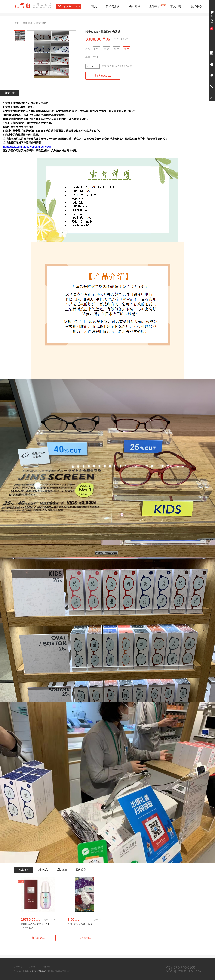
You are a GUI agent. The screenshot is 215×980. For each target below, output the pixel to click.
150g (95, 57)
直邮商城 (155, 6)
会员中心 (196, 6)
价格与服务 (113, 6)
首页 (94, 6)
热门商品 (43, 870)
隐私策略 (47, 967)
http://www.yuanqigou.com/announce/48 (27, 147)
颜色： (89, 49)
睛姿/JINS (41, 23)
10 (108, 66)
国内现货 (81, 870)
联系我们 (32, 967)
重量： (89, 57)
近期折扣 (62, 870)
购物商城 (135, 6)
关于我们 (18, 967)
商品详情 (9, 93)
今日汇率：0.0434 (71, 6)
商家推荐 (24, 870)
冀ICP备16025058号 (38, 971)
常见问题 (176, 6)
